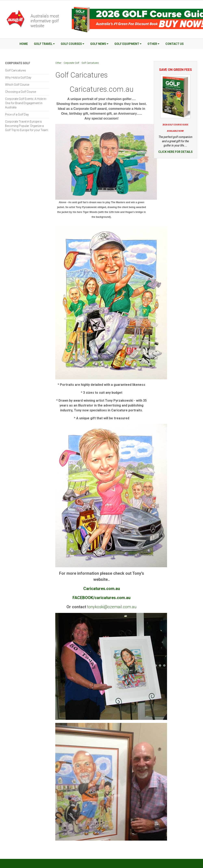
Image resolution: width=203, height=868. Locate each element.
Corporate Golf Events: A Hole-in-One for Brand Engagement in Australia (26, 103)
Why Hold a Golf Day (18, 78)
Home (24, 44)
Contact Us (175, 44)
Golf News (99, 44)
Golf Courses (72, 44)
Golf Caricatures (90, 63)
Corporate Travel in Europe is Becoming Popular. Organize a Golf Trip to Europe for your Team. (27, 126)
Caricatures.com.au (102, 89)
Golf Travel (44, 44)
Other (153, 44)
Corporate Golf (71, 63)
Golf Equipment (128, 44)
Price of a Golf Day (17, 114)
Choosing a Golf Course (21, 92)
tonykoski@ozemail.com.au (112, 607)
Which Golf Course (17, 85)
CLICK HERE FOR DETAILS (175, 152)
